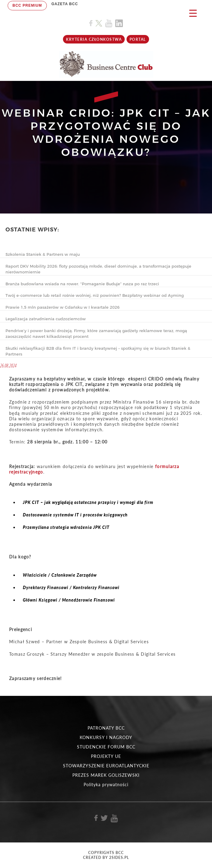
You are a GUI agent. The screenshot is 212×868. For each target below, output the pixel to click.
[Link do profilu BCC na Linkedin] (119, 23)
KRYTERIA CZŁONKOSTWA (94, 39)
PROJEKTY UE (106, 756)
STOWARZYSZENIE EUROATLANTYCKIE (106, 766)
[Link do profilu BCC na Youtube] (109, 23)
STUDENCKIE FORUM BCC (106, 747)
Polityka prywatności (106, 785)
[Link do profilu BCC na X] (99, 23)
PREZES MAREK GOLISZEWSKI (106, 775)
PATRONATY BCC (106, 728)
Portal (138, 39)
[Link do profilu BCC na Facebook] (91, 23)
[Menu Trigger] (193, 13)
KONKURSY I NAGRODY (106, 737)
